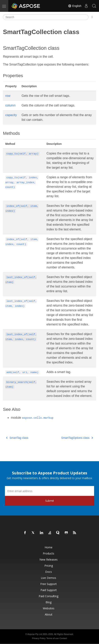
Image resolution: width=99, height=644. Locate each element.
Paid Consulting (49, 596)
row (8, 96)
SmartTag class (17, 438)
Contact (63, 638)
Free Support (49, 584)
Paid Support (49, 590)
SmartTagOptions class (77, 438)
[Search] (46, 17)
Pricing (49, 566)
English (75, 6)
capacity (11, 115)
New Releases (49, 559)
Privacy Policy (39, 638)
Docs (49, 572)
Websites (49, 608)
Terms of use (53, 638)
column (10, 105)
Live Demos (49, 578)
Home (49, 547)
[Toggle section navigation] (92, 17)
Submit (50, 501)
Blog (49, 602)
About (49, 614)
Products (49, 553)
